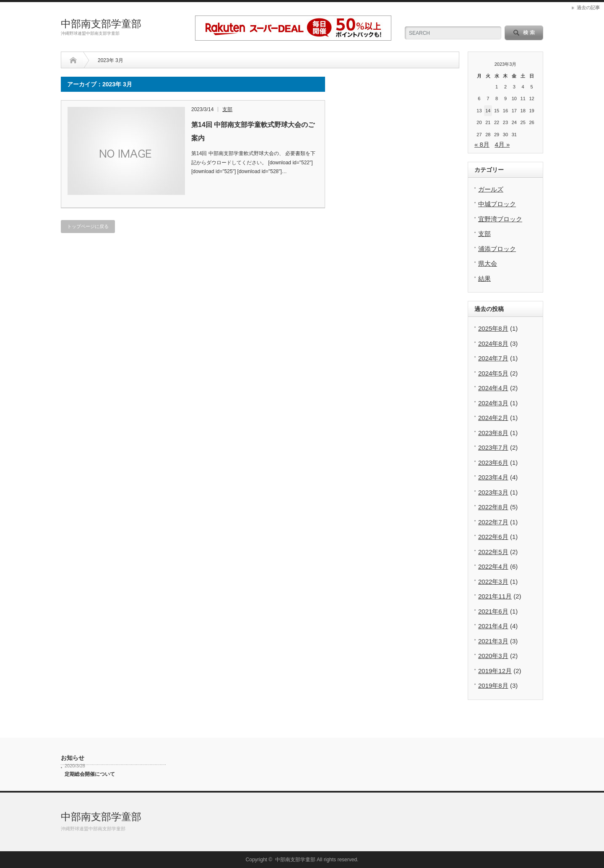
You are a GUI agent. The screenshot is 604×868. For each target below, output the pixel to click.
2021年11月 (495, 596)
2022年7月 (493, 522)
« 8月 (482, 144)
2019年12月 (495, 671)
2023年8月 (493, 433)
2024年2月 (493, 418)
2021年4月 (493, 626)
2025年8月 (493, 328)
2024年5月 (493, 373)
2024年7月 (493, 358)
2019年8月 (493, 685)
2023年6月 (493, 463)
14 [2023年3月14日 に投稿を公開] (488, 111)
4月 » (502, 144)
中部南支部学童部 (101, 24)
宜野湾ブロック (500, 219)
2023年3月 (493, 492)
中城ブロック (497, 204)
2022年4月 (493, 566)
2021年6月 (493, 611)
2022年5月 (493, 552)
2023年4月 (493, 477)
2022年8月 (493, 507)
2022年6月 (493, 537)
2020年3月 (493, 656)
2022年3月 (493, 582)
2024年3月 (493, 403)
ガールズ (491, 189)
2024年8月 (493, 343)
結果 (484, 279)
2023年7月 (493, 447)
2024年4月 (493, 388)
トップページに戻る (88, 226)
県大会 (488, 263)
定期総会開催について (90, 774)
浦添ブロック (497, 249)
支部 (227, 109)
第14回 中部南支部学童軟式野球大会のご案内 (253, 131)
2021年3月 (493, 641)
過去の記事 (588, 8)
